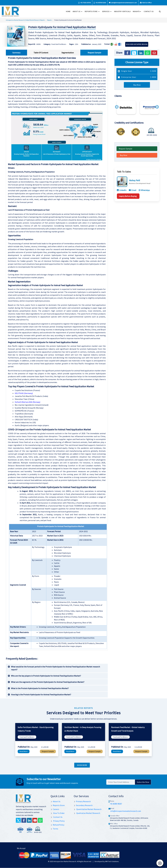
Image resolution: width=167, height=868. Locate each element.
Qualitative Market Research (87, 813)
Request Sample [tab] (94, 53)
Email (133, 190)
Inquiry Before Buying (128, 196)
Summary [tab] (16, 53)
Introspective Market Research (65, 861)
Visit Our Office (146, 3)
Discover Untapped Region (137, 44)
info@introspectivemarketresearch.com (126, 811)
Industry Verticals (122, 12)
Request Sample (125, 149)
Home (67, 12)
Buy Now (137, 85)
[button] (117, 107)
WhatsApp (144, 190)
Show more (82, 765)
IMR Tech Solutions (112, 861)
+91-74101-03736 (85, 3)
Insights (136, 12)
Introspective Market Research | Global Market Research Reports (25, 20)
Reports (49, 20)
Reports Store (92, 12)
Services (106, 12)
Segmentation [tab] (68, 53)
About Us (77, 12)
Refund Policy (57, 825)
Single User (139, 71)
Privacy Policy (58, 821)
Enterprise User (139, 77)
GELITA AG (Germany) (24, 393)
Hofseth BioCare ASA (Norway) (27, 402)
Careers (55, 809)
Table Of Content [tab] (41, 53)
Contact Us (56, 817)
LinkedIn (122, 190)
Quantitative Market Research (88, 809)
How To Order (58, 813)
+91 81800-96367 (116, 804)
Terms (54, 829)
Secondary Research (83, 805)
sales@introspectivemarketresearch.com (123, 3)
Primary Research (82, 801)
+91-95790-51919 (100, 3)
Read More (24, 751)
